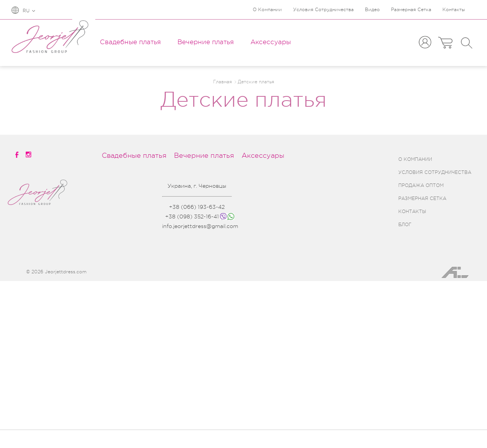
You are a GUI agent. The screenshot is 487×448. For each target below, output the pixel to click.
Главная (223, 82)
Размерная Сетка (411, 10)
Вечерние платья (206, 42)
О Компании (267, 10)
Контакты (454, 10)
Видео (372, 10)
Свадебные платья (130, 42)
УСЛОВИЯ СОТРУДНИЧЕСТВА (435, 172)
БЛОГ (405, 225)
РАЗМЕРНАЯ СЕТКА (422, 198)
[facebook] (17, 155)
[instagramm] (29, 155)
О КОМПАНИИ (415, 159)
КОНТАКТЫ (412, 212)
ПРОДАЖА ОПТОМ (421, 185)
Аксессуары (271, 42)
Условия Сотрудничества (323, 10)
